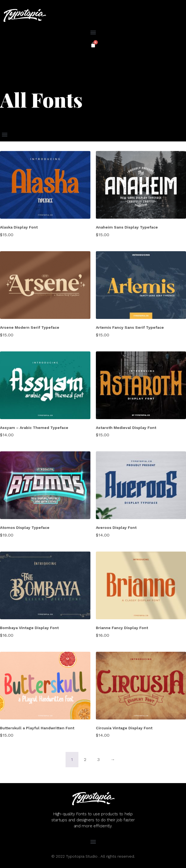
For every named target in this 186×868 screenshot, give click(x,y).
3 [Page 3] (98, 759)
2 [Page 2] (85, 759)
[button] (93, 32)
